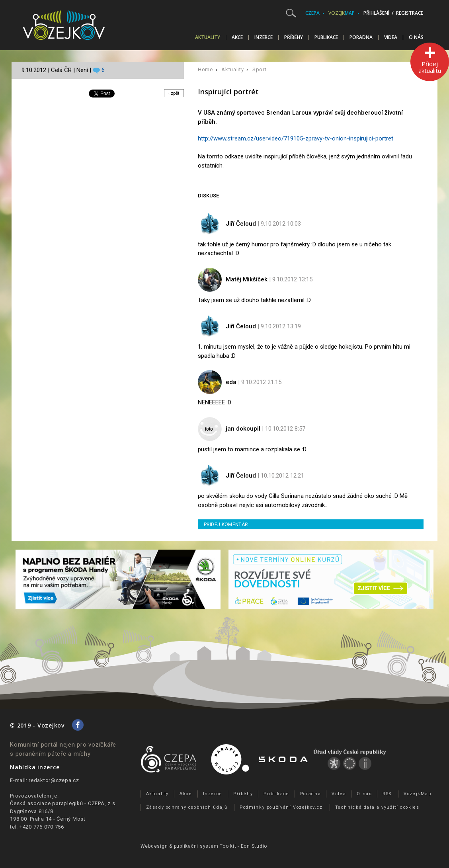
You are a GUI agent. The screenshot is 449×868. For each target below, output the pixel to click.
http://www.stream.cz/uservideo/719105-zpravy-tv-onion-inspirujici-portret (296, 138)
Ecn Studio (254, 846)
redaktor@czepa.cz (54, 780)
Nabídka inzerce (35, 767)
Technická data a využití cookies (377, 807)
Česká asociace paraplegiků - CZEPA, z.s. (63, 803)
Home (205, 69)
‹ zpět (173, 93)
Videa (391, 37)
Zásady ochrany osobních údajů (187, 807)
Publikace (326, 37)
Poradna (361, 37)
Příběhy (294, 37)
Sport (259, 69)
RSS (387, 794)
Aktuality (208, 37)
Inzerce (264, 37)
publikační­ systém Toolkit (205, 846)
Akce (237, 37)
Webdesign (154, 846)
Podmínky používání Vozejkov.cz (281, 807)
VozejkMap (418, 794)
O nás (416, 37)
